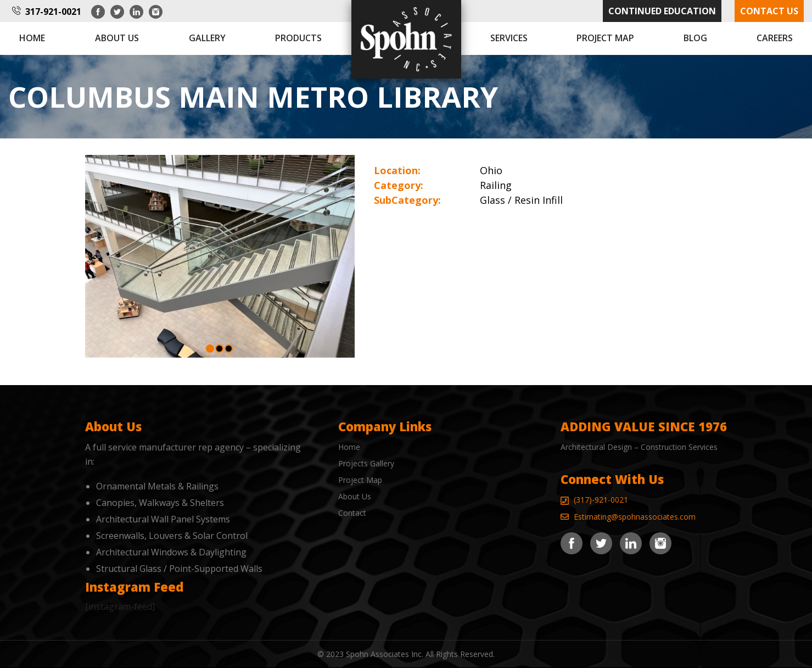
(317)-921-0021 (601, 500)
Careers (775, 38)
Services (509, 38)
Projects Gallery (366, 463)
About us (117, 38)
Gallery (207, 38)
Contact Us (769, 11)
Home (32, 38)
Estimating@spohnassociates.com (635, 517)
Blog (695, 38)
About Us (355, 496)
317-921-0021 (53, 12)
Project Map (605, 38)
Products (298, 38)
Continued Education (662, 11)
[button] (210, 349)
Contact (352, 513)
